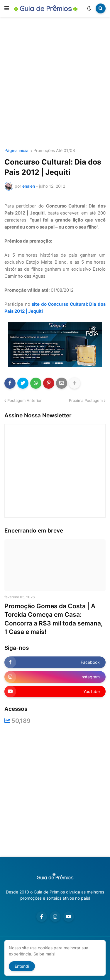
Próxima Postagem (86, 400)
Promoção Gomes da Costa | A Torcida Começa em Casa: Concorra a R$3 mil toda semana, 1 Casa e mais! (54, 619)
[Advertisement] (55, 83)
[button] (7, 8)
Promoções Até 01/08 (54, 151)
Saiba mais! (44, 954)
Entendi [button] (22, 966)
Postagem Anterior (24, 400)
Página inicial (17, 151)
